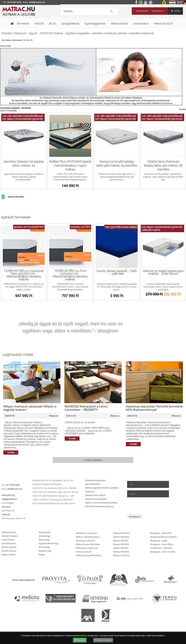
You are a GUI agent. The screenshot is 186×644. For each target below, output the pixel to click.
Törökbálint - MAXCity (161, 548)
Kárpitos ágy (45, 551)
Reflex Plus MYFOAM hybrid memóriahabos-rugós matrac (70, 165)
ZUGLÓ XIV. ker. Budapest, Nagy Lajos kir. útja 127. (56, 492)
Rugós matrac (8, 554)
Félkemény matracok (87, 548)
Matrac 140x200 (121, 555)
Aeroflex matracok (142, 33)
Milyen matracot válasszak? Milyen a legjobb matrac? (30, 408)
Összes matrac (9, 551)
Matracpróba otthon (95, 495)
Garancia (90, 491)
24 (28, 40)
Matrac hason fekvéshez (88, 544)
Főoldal (6, 33)
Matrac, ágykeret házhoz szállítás (102, 488)
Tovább (11, 452)
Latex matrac (8, 540)
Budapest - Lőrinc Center (163, 552)
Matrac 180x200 (121, 544)
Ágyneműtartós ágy (49, 543)
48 (31, 40)
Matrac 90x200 (121, 548)
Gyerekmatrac (9, 543)
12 (24, 40)
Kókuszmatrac (9, 532)
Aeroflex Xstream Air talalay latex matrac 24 (24, 163)
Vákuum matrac (10, 536)
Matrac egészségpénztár (24, 580)
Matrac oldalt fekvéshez (88, 537)
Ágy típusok (45, 532)
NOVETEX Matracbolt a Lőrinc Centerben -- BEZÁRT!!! (86, 408)
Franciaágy (44, 547)
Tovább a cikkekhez (93, 460)
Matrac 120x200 (121, 552)
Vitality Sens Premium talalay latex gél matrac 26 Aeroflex (163, 165)
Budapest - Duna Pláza (162, 544)
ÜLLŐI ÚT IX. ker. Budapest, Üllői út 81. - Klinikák (54, 488)
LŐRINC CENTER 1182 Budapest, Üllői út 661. (53, 500)
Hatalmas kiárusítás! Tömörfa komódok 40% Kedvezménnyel (154, 408)
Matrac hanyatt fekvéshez (89, 555)
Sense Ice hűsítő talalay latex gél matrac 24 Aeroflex (117, 163)
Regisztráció (158, 11)
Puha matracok (84, 552)
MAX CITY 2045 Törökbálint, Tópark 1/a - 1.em (53, 496)
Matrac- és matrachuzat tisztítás (101, 503)
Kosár (175, 11)
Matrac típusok (9, 547)
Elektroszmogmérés (95, 480)
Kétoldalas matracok (86, 533)
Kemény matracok (85, 541)
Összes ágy (44, 540)
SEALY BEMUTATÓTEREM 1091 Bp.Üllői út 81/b (54, 504)
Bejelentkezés (143, 11)
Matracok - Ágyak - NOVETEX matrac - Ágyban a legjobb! (52, 33)
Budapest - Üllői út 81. (161, 533)
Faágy (42, 554)
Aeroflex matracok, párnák (110, 33)
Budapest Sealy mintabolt (163, 537)
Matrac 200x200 (121, 533)
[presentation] (151, 506)
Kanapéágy (44, 536)
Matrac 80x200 (121, 541)
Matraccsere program (96, 499)
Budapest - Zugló (159, 541)
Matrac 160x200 (121, 537)
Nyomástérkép (93, 484)
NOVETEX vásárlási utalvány (99, 506)
